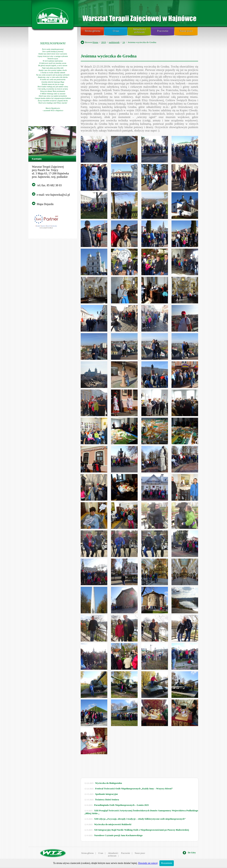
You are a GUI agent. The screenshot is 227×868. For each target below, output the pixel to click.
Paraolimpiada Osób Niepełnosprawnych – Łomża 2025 (121, 805)
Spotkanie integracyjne (107, 794)
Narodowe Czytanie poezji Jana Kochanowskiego (118, 835)
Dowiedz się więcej (148, 863)
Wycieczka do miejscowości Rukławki (113, 824)
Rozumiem (167, 863)
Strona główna (92, 31)
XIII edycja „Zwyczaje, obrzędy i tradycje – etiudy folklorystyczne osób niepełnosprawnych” (140, 819)
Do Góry (192, 853)
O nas (116, 31)
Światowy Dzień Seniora (107, 800)
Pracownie (163, 31)
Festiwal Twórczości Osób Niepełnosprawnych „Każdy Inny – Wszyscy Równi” (134, 789)
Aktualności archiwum (139, 31)
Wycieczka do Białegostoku (109, 783)
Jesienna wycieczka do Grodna (109, 56)
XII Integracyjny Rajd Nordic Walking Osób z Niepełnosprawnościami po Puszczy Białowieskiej (142, 830)
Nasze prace (186, 31)
